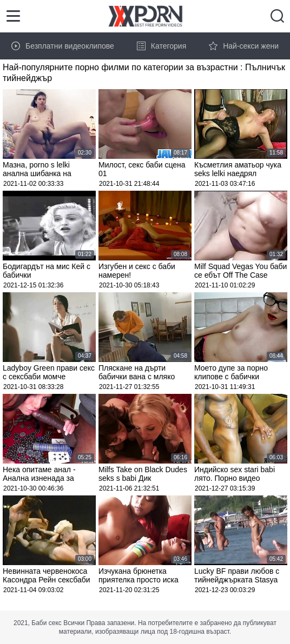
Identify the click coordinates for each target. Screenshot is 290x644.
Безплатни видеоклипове (63, 46)
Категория (162, 46)
